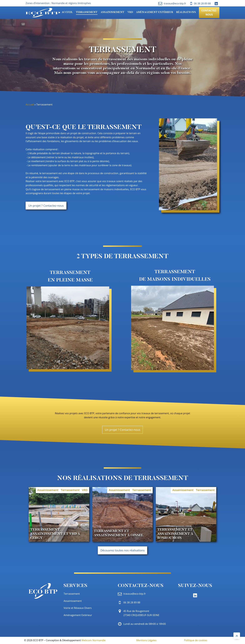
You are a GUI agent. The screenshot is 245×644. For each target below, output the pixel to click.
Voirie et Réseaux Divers (78, 608)
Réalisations (186, 12)
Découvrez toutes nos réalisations (123, 550)
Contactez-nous (209, 12)
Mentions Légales (146, 640)
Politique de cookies (196, 640)
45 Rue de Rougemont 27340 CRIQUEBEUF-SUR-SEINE (141, 613)
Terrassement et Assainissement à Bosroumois (175, 534)
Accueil (67, 12)
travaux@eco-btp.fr (175, 3)
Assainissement (112, 12)
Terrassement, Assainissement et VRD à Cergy (55, 534)
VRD (130, 12)
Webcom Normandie (93, 640)
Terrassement (87, 12)
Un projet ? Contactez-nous (46, 206)
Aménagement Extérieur (155, 12)
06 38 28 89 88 (202, 3)
